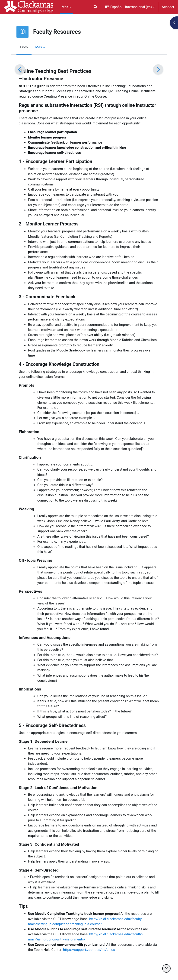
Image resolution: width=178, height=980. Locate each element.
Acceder (168, 7)
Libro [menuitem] (24, 47)
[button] (96, 7)
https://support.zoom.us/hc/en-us (89, 950)
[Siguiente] (158, 69)
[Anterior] (20, 69)
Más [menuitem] (65, 7)
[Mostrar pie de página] (166, 968)
